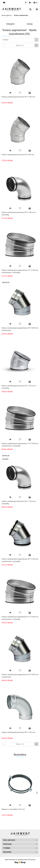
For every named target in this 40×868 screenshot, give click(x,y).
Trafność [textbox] (6, 40)
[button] (35, 3)
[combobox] (20, 40)
